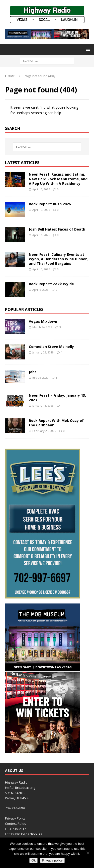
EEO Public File (16, 829)
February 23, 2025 (44, 431)
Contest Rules (16, 824)
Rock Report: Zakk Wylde (51, 284)
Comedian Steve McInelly (51, 347)
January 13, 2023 (43, 406)
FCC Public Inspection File (24, 834)
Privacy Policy (15, 818)
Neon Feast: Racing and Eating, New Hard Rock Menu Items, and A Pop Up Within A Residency (58, 179)
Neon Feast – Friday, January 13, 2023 (57, 398)
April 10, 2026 (41, 269)
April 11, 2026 (41, 235)
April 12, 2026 (41, 210)
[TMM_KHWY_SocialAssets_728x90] (47, 36)
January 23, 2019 (43, 352)
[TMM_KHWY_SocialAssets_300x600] (43, 750)
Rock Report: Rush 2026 (50, 204)
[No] (88, 853)
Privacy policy (52, 860)
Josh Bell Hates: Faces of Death (57, 229)
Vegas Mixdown (43, 321)
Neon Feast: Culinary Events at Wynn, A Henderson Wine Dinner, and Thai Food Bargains (58, 259)
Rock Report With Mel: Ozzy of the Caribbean (56, 423)
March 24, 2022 (42, 327)
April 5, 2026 (40, 290)
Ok (33, 860)
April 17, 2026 (41, 189)
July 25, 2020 (40, 378)
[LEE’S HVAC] (43, 596)
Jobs (33, 372)
